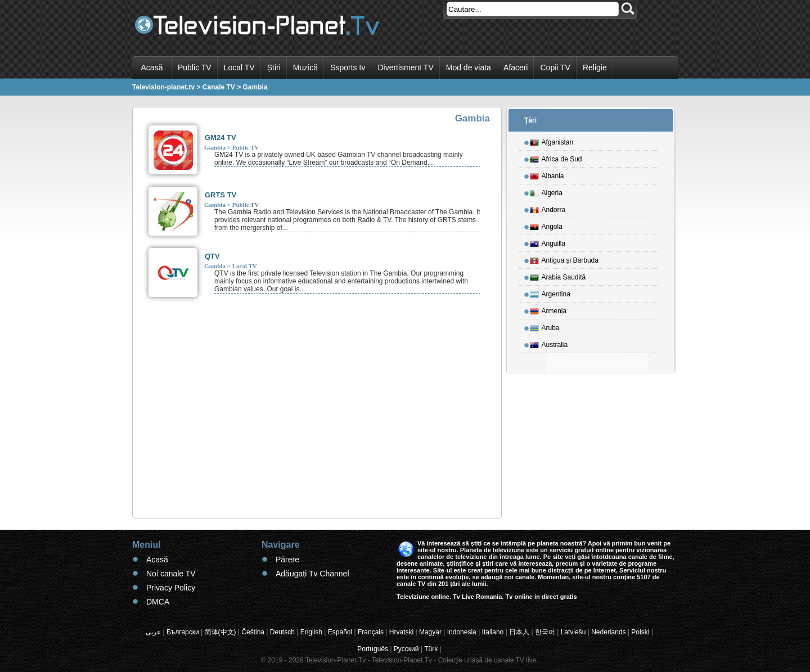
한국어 (545, 632)
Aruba (545, 326)
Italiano (493, 632)
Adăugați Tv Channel (312, 574)
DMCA (158, 602)
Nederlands (608, 632)
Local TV (239, 67)
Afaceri (516, 67)
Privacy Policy (171, 588)
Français (371, 632)
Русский (406, 649)
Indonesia (462, 632)
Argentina (550, 292)
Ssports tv (348, 67)
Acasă (152, 67)
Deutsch (282, 632)
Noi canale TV (171, 574)
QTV (212, 256)
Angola (546, 225)
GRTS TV (220, 195)
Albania (547, 174)
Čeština (253, 632)
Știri (274, 67)
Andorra (548, 208)
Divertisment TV (405, 67)
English (311, 632)
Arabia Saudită (558, 276)
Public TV (195, 67)
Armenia (548, 309)
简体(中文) (220, 632)
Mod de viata (469, 67)
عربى (153, 632)
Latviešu (573, 632)
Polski (640, 632)
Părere (287, 560)
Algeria (546, 191)
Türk (431, 649)
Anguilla (548, 242)
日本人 (519, 632)
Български (183, 632)
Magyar (430, 632)
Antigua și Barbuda (564, 259)
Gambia (215, 147)
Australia (549, 343)
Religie (595, 67)
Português (373, 649)
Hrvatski (401, 632)
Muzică (305, 67)
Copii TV (555, 67)
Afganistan (552, 141)
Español (340, 632)
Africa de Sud (556, 157)
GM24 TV (220, 137)
